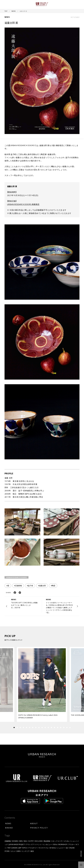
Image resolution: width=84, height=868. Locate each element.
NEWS (14, 11)
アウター (71, 844)
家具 (32, 851)
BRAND (9, 828)
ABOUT (34, 823)
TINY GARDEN (12, 848)
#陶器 (53, 586)
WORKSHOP (63, 844)
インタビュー (47, 844)
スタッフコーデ (57, 841)
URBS (18, 851)
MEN (21, 841)
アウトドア (30, 844)
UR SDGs (53, 848)
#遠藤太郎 (42, 586)
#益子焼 (30, 586)
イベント (38, 844)
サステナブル (43, 848)
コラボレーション (70, 841)
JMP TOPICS (23, 848)
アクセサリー (33, 848)
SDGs (55, 844)
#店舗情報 (18, 586)
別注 (25, 841)
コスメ (13, 851)
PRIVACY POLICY (39, 828)
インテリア (25, 851)
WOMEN (15, 841)
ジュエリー (61, 848)
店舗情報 (8, 841)
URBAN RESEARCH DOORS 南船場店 (23, 204)
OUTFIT (31, 841)
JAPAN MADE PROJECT (17, 844)
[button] (17, 728)
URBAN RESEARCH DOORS (16, 577)
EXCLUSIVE (39, 841)
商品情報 (47, 841)
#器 (8, 586)
